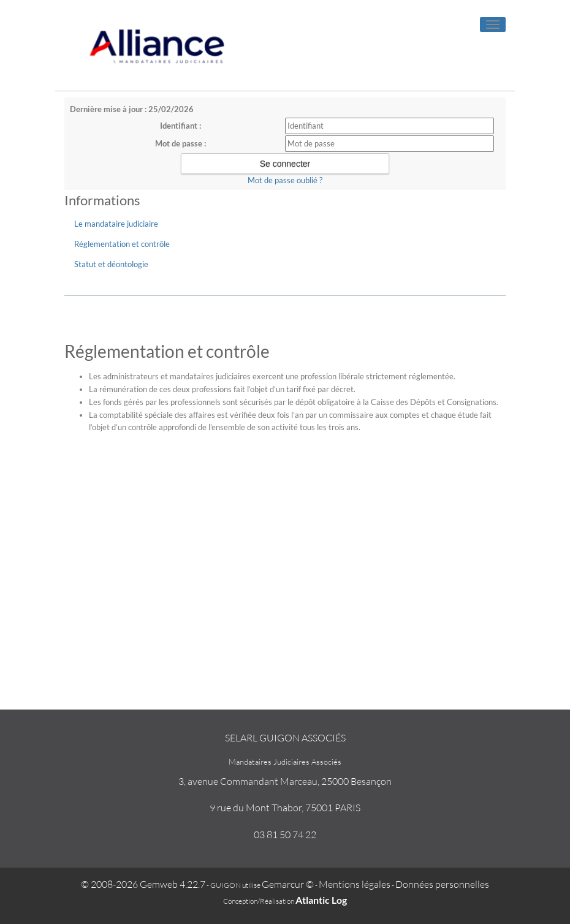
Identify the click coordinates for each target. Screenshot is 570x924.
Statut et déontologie (111, 264)
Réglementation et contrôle (122, 244)
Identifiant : (180, 126)
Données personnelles (442, 884)
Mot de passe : (180, 143)
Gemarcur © (288, 884)
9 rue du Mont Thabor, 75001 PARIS (285, 808)
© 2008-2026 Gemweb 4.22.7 (143, 884)
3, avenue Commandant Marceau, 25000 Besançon (285, 781)
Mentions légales (355, 884)
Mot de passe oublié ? (285, 180)
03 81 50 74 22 (285, 835)
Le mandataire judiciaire (116, 224)
